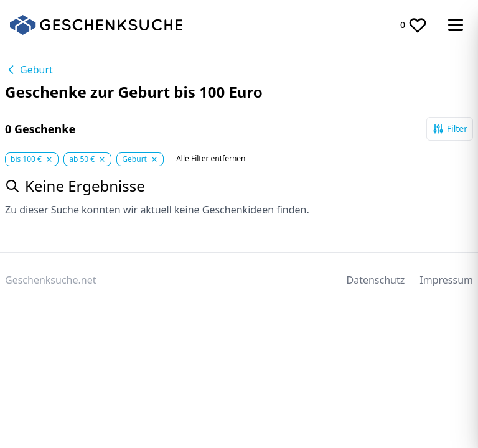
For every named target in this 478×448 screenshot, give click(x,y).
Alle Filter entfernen (211, 159)
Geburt (29, 70)
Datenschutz (376, 280)
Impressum (446, 280)
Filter (450, 129)
